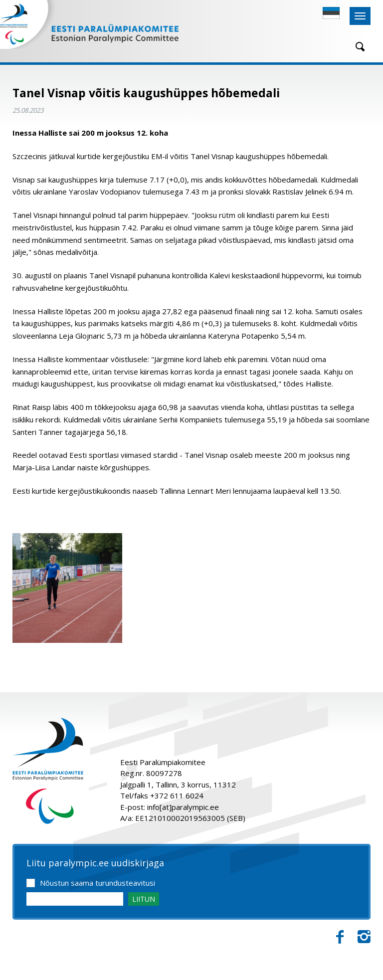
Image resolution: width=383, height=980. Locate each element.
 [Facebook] (340, 937)
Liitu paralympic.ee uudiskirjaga (95, 863)
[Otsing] (357, 47)
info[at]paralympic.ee (183, 807)
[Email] (75, 899)
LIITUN (144, 899)
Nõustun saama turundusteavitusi (97, 883)
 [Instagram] (364, 937)
